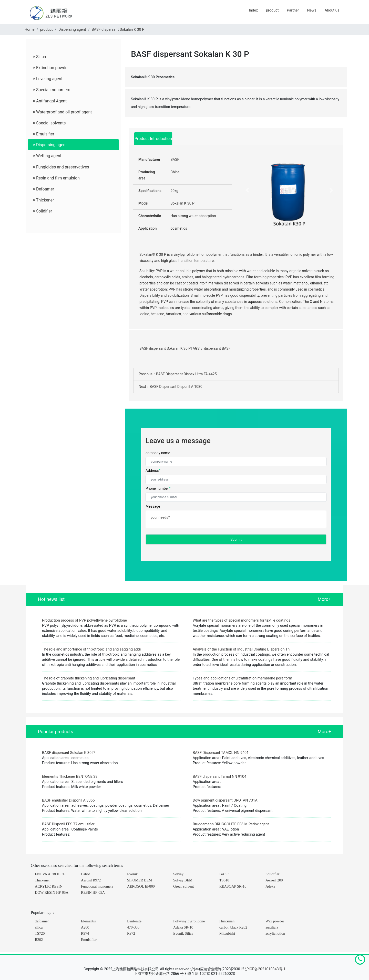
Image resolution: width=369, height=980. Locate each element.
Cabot (85, 874)
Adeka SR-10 (183, 927)
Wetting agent (47, 156)
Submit (236, 539)
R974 (85, 933)
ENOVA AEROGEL (50, 874)
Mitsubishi (227, 933)
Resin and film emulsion (56, 178)
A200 (85, 927)
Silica (39, 57)
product (272, 10)
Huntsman (227, 921)
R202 (39, 940)
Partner (293, 10)
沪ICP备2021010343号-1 (265, 969)
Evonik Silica (183, 933)
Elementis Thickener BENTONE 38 (70, 777)
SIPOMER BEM (140, 880)
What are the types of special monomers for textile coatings (242, 620)
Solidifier (42, 211)
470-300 (133, 927)
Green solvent (183, 886)
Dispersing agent (72, 30)
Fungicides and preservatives (61, 167)
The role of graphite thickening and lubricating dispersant (89, 678)
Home (30, 30)
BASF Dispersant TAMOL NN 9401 (221, 753)
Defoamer (43, 189)
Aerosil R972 (91, 880)
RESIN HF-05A (93, 892)
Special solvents (49, 123)
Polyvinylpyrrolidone (189, 921)
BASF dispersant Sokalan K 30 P (118, 30)
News (312, 10)
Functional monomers (97, 886)
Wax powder (275, 921)
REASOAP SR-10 (233, 886)
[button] (247, 190)
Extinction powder (51, 68)
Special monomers (52, 90)
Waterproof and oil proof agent (62, 112)
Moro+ (324, 599)
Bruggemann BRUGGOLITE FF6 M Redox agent (231, 824)
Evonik (132, 874)
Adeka (270, 886)
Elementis (88, 921)
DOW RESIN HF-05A (52, 892)
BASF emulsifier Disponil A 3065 (68, 800)
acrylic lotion (275, 933)
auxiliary (272, 927)
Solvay (178, 874)
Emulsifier (44, 134)
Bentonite (134, 921)
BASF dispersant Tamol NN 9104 (219, 777)
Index (253, 10)
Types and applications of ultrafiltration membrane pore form (242, 678)
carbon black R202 (233, 927)
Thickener (43, 200)
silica (39, 927)
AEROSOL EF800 (141, 886)
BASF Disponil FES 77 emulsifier (68, 824)
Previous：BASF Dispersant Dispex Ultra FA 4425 (178, 374)
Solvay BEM (183, 880)
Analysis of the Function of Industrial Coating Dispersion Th (241, 649)
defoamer (42, 921)
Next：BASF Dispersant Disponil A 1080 (171, 387)
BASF (175, 159)
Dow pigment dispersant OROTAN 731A (225, 800)
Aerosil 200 (274, 880)
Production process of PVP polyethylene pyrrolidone (84, 620)
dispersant (212, 348)
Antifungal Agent (50, 101)
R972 (131, 933)
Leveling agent (48, 79)
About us (332, 10)
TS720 (40, 933)
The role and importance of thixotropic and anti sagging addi (91, 649)
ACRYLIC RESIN (49, 886)
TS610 (224, 880)
